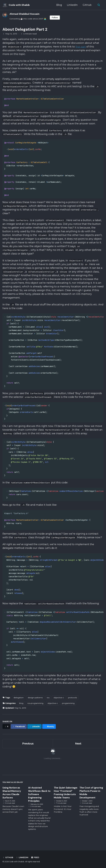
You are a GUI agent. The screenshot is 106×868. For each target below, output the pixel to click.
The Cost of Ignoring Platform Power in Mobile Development (90, 798)
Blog (59, 5)
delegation (19, 703)
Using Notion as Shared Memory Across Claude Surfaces (12, 798)
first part (81, 47)
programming (69, 708)
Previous (28, 749)
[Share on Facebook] (19, 732)
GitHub (87, 5)
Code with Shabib (19, 5)
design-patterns (36, 703)
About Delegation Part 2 (25, 29)
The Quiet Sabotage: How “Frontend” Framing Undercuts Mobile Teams (66, 799)
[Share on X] (6, 732)
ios (49, 703)
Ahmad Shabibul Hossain (24, 14)
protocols (74, 703)
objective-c (60, 703)
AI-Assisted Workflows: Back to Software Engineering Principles (40, 799)
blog (22, 708)
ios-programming (36, 708)
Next (78, 749)
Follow (55, 17)
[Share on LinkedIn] (35, 732)
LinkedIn (72, 5)
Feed (35, 858)
